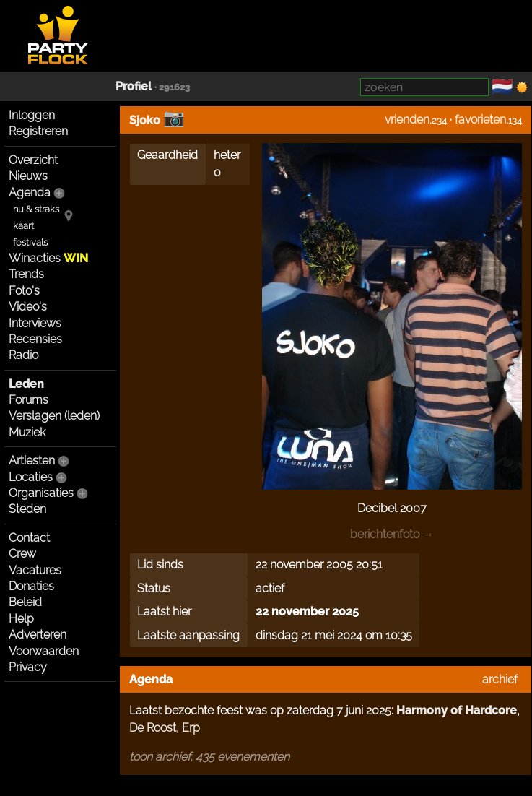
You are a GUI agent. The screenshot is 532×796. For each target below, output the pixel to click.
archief (500, 679)
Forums (29, 400)
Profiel (134, 86)
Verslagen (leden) (54, 416)
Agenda (30, 192)
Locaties (31, 477)
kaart (23, 226)
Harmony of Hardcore (457, 710)
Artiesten (32, 460)
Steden (27, 509)
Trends (26, 274)
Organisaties (41, 493)
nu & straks (36, 209)
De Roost (153, 728)
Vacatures (35, 570)
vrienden (407, 120)
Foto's (24, 291)
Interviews (35, 323)
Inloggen (32, 115)
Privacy (28, 667)
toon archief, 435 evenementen (209, 757)
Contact (29, 538)
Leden (26, 384)
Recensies (35, 339)
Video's (28, 307)
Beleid (25, 602)
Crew (22, 554)
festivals (30, 242)
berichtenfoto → (392, 534)
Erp (191, 728)
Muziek (27, 432)
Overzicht (33, 160)
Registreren (38, 131)
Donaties (31, 586)
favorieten (480, 120)
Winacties (48, 258)
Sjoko (145, 120)
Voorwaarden (44, 651)
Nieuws (28, 176)
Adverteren (38, 635)
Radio (23, 355)
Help (21, 619)
